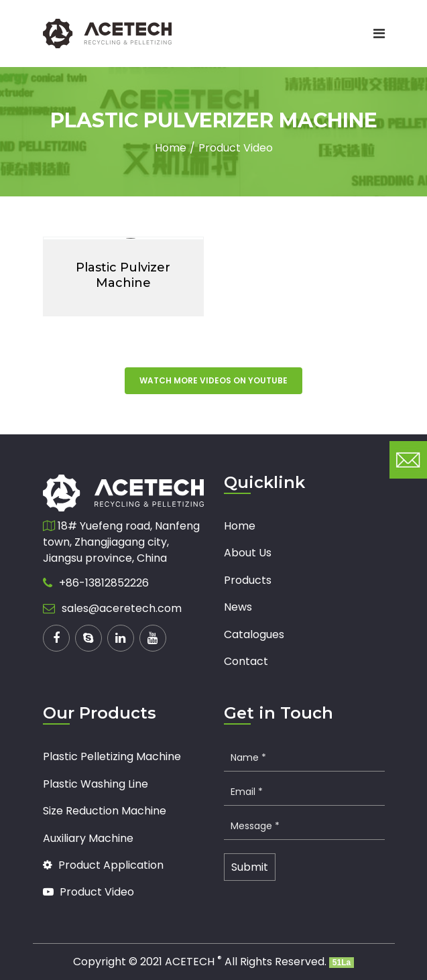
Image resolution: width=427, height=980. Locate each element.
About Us (248, 553)
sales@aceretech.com (122, 609)
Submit (250, 867)
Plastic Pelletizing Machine (112, 756)
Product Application (103, 865)
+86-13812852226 (104, 583)
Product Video (236, 148)
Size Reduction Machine (105, 811)
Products (248, 580)
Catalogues (254, 634)
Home (171, 148)
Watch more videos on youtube (213, 380)
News (238, 607)
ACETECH (193, 962)
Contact (246, 661)
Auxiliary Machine (88, 838)
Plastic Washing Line (96, 784)
